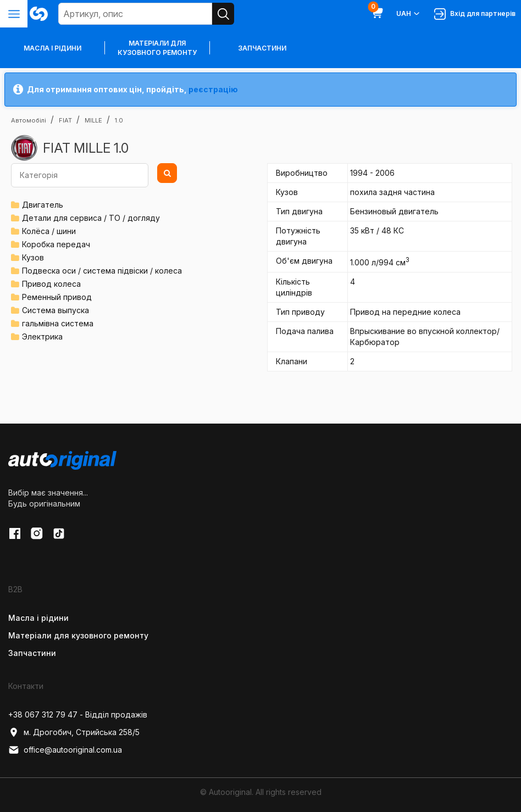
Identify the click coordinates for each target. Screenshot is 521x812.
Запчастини (262, 48)
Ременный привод (57, 297)
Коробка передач (56, 244)
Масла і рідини (38, 618)
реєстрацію (213, 89)
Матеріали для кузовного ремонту (157, 48)
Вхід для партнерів (475, 14)
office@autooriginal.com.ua (65, 750)
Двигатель (43, 205)
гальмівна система (58, 323)
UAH (409, 14)
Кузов (33, 257)
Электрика (42, 337)
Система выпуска (56, 310)
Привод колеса (51, 284)
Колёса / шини (49, 231)
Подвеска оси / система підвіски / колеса (102, 271)
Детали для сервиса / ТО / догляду (91, 218)
